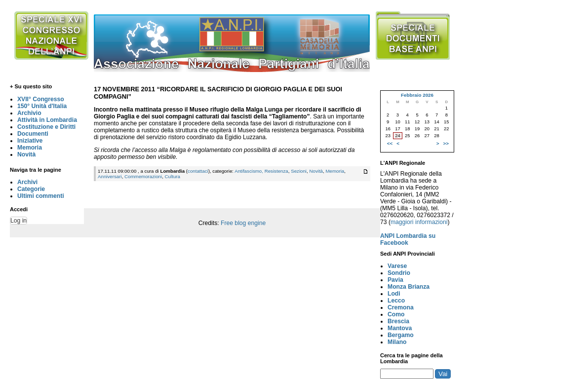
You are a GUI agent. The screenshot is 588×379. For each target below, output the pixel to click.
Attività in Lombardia (47, 120)
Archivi (27, 182)
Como (396, 314)
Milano (397, 342)
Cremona (401, 307)
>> (446, 143)
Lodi (394, 294)
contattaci (198, 171)
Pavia (395, 280)
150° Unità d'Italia (42, 106)
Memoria (30, 148)
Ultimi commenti (41, 196)
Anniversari (110, 176)
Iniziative (30, 141)
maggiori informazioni (419, 222)
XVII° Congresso (41, 99)
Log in (19, 221)
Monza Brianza (409, 287)
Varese (397, 266)
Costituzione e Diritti (46, 127)
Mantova (400, 328)
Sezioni (299, 171)
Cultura (173, 176)
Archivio (29, 113)
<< (390, 143)
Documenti (33, 134)
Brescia (398, 321)
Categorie (31, 189)
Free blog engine (243, 223)
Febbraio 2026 (417, 95)
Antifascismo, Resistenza (261, 171)
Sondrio (399, 273)
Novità (26, 154)
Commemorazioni (143, 176)
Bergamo (401, 335)
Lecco (396, 301)
